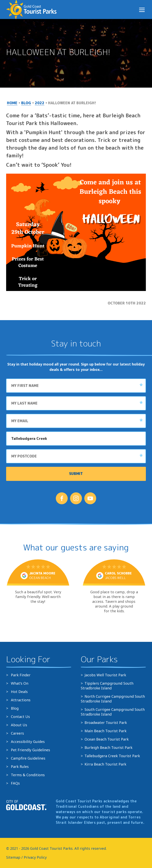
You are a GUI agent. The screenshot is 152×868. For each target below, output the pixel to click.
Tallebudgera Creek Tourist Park (112, 756)
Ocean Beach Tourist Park (107, 739)
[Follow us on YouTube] (90, 498)
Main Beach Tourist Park (105, 731)
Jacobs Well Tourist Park (105, 675)
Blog (26, 103)
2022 (40, 103)
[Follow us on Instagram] (76, 498)
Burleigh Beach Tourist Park (108, 747)
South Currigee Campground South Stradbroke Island (113, 712)
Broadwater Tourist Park (106, 723)
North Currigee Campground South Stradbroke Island (113, 699)
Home (12, 103)
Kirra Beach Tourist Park (105, 764)
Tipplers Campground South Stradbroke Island (107, 686)
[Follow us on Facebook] (62, 498)
